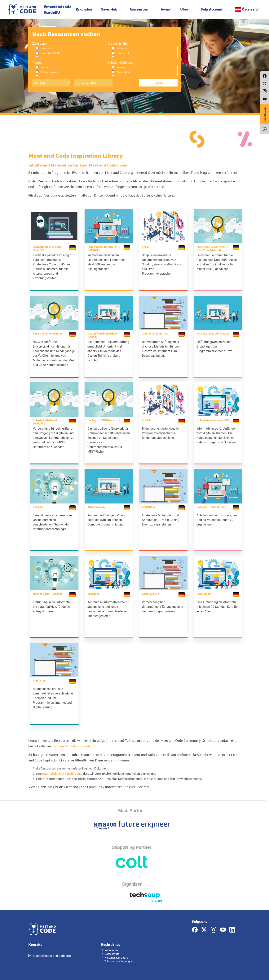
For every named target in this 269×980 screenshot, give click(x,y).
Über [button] (185, 9)
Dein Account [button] (212, 9)
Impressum (109, 946)
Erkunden (84, 9)
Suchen (159, 83)
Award (166, 9)
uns (117, 756)
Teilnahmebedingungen (117, 958)
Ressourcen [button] (139, 9)
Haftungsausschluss (114, 954)
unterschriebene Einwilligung (62, 770)
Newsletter (265, 114)
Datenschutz (110, 950)
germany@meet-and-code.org (74, 742)
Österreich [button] (248, 9)
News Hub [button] (109, 9)
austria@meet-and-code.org (52, 952)
